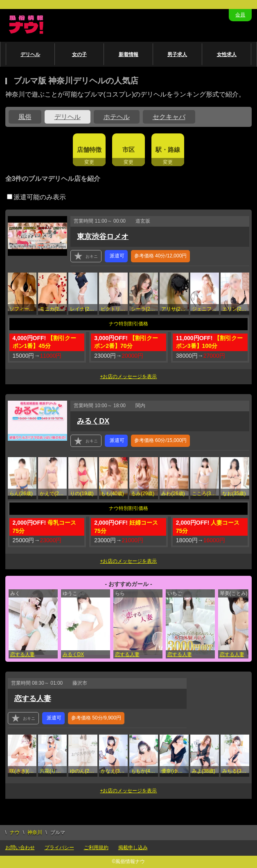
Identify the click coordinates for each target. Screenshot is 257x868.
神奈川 (35, 832)
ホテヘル (117, 117)
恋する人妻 (23, 654)
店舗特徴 (89, 150)
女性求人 (227, 54)
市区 (128, 150)
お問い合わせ (20, 848)
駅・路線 (168, 150)
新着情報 (128, 54)
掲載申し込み (133, 848)
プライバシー (59, 848)
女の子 (79, 54)
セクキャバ (169, 117)
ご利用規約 (96, 848)
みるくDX (93, 421)
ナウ (15, 832)
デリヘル (30, 54)
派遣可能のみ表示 (36, 197)
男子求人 (177, 54)
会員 (240, 15)
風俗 (25, 117)
